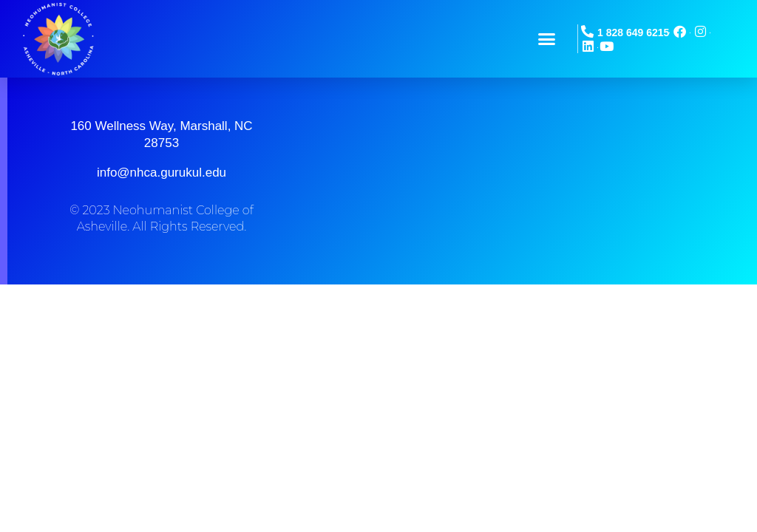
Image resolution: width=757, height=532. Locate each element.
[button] (547, 39)
